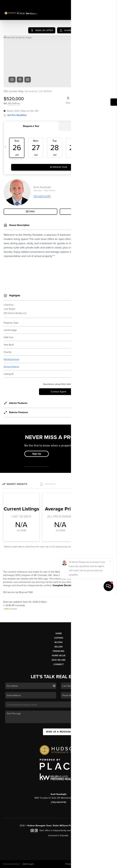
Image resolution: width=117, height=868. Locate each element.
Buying (58, 642)
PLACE (94, 826)
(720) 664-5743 (58, 802)
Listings (59, 638)
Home (59, 633)
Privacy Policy (71, 864)
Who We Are (58, 660)
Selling (58, 647)
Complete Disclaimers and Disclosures (74, 585)
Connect (59, 664)
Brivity (16, 864)
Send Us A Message (58, 732)
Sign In (105, 3)
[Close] (110, 835)
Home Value (59, 656)
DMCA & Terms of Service (92, 864)
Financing (58, 651)
